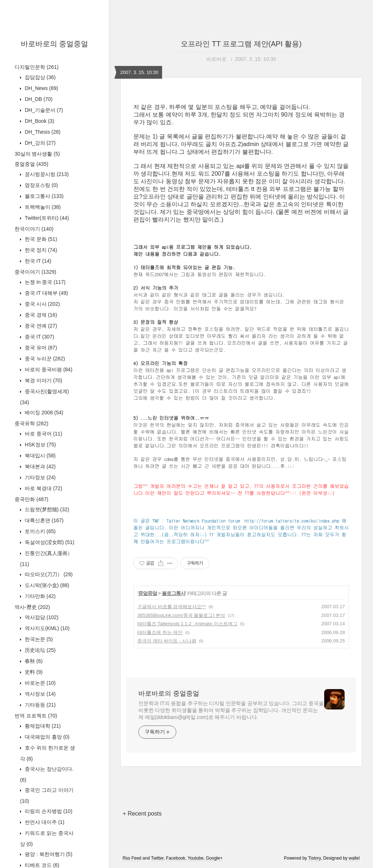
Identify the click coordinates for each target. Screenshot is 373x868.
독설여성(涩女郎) (49, 542)
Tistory (315, 858)
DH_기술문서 (43, 110)
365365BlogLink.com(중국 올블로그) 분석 (181, 615)
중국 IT (39, 337)
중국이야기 (35, 272)
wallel (354, 858)
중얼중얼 (32, 164)
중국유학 (32, 423)
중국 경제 (40, 315)
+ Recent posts (142, 814)
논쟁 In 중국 (44, 282)
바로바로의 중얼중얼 (55, 44)
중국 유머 (40, 348)
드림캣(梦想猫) (46, 509)
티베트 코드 (41, 865)
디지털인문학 (37, 67)
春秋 (33, 661)
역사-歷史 (32, 607)
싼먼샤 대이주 (44, 822)
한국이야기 (34, 229)
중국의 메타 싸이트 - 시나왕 (167, 641)
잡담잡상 (40, 77)
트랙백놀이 (42, 207)
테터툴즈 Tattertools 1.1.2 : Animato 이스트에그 (187, 624)
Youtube (196, 858)
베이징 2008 (43, 413)
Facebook (176, 858)
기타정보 (40, 477)
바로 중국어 (43, 434)
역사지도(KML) (46, 628)
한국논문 (38, 639)
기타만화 (40, 596)
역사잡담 (41, 617)
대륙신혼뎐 (43, 520)
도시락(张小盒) (46, 585)
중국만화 (32, 499)
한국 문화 (40, 239)
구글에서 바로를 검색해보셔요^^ (172, 607)
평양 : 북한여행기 (48, 854)
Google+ (214, 858)
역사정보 (40, 694)
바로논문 (40, 683)
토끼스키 (40, 531)
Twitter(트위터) (46, 218)
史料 (33, 672)
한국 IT (37, 261)
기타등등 (40, 705)
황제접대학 (42, 726)
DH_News (41, 88)
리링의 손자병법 (48, 811)
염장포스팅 (41, 185)
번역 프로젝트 (36, 716)
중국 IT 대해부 (46, 293)
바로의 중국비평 (48, 370)
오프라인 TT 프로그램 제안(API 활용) (241, 44)
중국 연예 (40, 326)
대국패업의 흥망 (46, 737)
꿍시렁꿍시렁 (46, 174)
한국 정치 (40, 250)
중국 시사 (42, 304)
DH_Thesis (42, 132)
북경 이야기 (43, 380)
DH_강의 (40, 143)
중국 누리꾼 (44, 359)
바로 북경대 (43, 488)
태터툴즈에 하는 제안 (160, 632)
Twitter (157, 858)
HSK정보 (40, 445)
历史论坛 (40, 650)
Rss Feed (132, 858)
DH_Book (39, 121)
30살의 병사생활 (37, 154)
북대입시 (40, 455)
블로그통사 (43, 196)
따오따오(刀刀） (48, 574)
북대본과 (40, 466)
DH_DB (38, 99)
